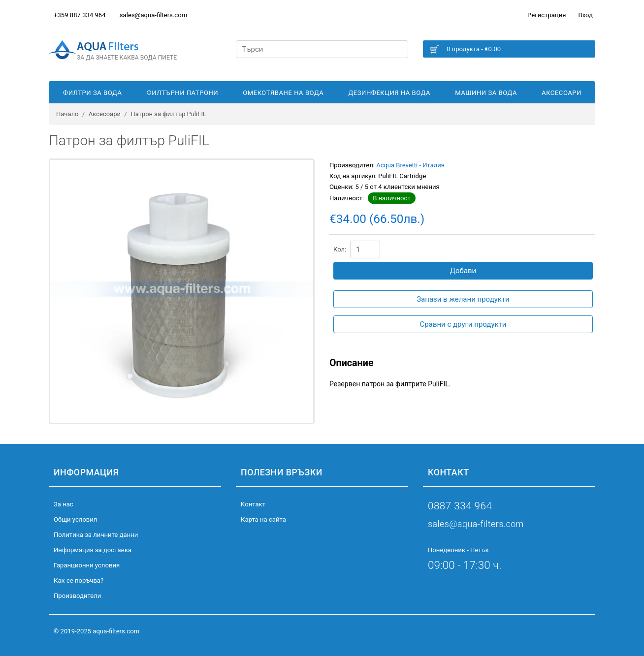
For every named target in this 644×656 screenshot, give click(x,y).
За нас (64, 504)
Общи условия (75, 519)
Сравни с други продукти (463, 324)
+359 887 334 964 (80, 15)
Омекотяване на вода (283, 93)
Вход (586, 15)
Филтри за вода (92, 93)
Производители (77, 596)
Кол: (340, 249)
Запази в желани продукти (463, 299)
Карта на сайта (263, 519)
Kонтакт (253, 504)
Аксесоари (562, 93)
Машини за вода (486, 93)
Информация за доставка (93, 550)
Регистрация (547, 15)
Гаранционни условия (87, 565)
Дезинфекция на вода (390, 93)
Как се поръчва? (79, 580)
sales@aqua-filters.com (153, 15)
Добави (463, 271)
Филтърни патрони (183, 93)
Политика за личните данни (96, 535)
